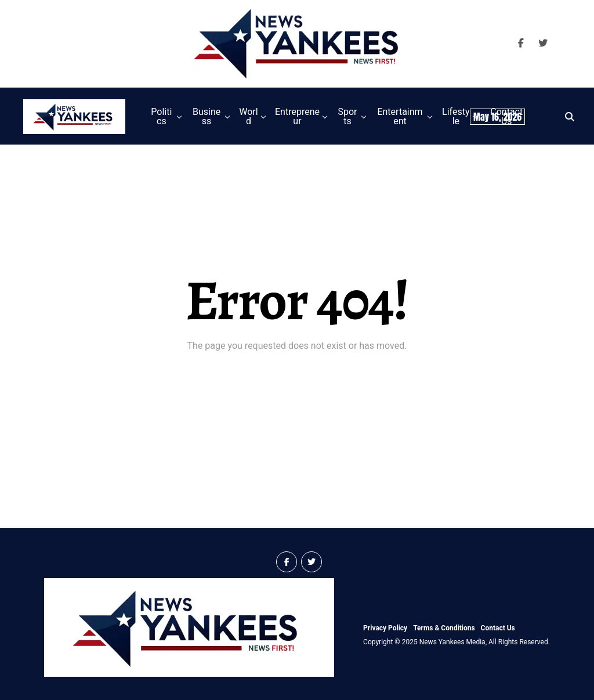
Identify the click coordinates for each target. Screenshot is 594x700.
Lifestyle (456, 116)
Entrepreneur (297, 116)
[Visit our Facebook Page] (521, 44)
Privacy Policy (385, 628)
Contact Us (498, 628)
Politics (161, 116)
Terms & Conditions (444, 628)
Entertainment (400, 116)
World (248, 116)
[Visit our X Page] (543, 44)
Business (207, 116)
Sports (347, 116)
